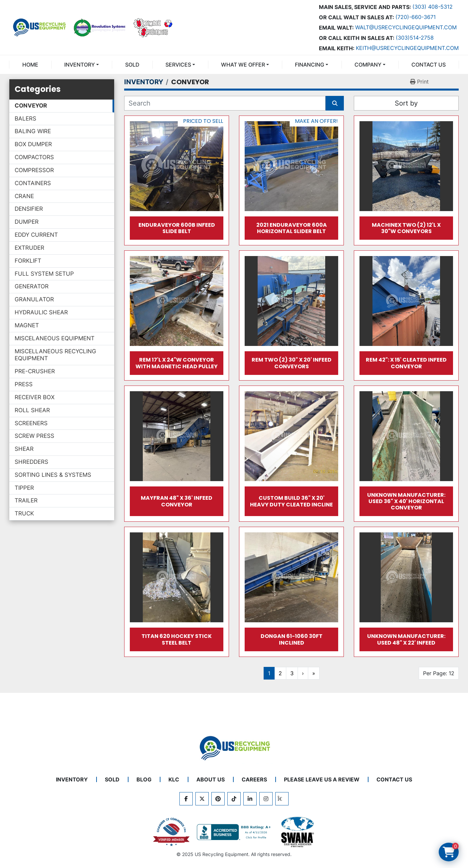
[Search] (225, 103)
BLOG (144, 779)
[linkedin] (250, 799)
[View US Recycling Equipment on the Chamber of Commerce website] (171, 832)
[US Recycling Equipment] (234, 747)
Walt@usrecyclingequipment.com (406, 27)
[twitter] (202, 799)
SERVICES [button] (178, 65)
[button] (82, 65)
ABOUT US (211, 779)
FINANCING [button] (310, 65)
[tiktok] (234, 799)
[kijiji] (282, 799)
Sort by (406, 103)
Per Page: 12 (439, 673)
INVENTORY (80, 65)
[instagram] (266, 799)
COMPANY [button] (368, 65)
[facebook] (186, 799)
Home (30, 65)
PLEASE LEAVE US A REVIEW (322, 779)
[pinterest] (218, 799)
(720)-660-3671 (416, 17)
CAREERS (254, 779)
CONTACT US (429, 65)
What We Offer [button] (243, 65)
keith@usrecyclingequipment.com (407, 48)
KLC (174, 779)
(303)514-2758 (415, 38)
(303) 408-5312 (433, 7)
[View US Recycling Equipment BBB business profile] (235, 832)
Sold (132, 65)
